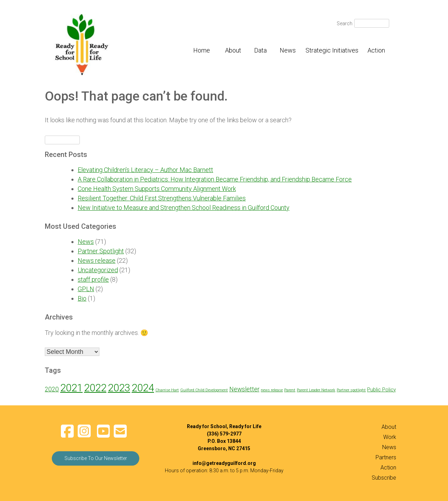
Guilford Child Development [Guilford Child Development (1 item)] (204, 390)
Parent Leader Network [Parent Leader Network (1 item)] (316, 390)
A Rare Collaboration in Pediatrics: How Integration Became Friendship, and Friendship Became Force (215, 179)
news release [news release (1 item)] (272, 390)
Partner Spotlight (101, 251)
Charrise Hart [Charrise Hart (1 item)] (167, 390)
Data (260, 50)
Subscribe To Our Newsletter (96, 458)
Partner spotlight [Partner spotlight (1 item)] (351, 390)
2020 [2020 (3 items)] (52, 389)
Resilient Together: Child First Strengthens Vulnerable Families (162, 198)
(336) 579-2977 (224, 434)
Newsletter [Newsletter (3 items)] (244, 389)
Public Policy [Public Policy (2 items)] (381, 390)
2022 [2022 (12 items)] (95, 388)
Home (202, 50)
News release (97, 260)
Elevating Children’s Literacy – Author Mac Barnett (145, 170)
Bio (82, 298)
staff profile (93, 279)
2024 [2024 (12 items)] (143, 388)
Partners (386, 457)
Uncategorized (98, 270)
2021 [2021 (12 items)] (71, 388)
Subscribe (384, 478)
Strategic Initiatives (332, 50)
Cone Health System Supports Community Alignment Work (157, 189)
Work (390, 437)
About (233, 50)
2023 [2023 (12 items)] (119, 388)
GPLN (86, 289)
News (288, 50)
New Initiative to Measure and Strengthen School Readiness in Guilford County (184, 208)
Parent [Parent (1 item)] (290, 390)
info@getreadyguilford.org (224, 463)
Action (376, 50)
